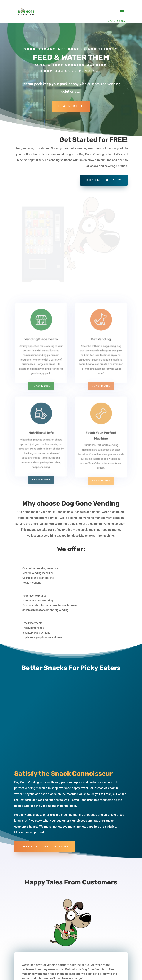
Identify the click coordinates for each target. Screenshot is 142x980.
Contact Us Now (104, 180)
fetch (76, 600)
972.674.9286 (30, 958)
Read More (41, 281)
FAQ (19, 978)
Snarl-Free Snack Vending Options (104, 937)
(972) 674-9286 (116, 21)
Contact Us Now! (71, 895)
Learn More (71, 106)
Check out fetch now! (45, 647)
